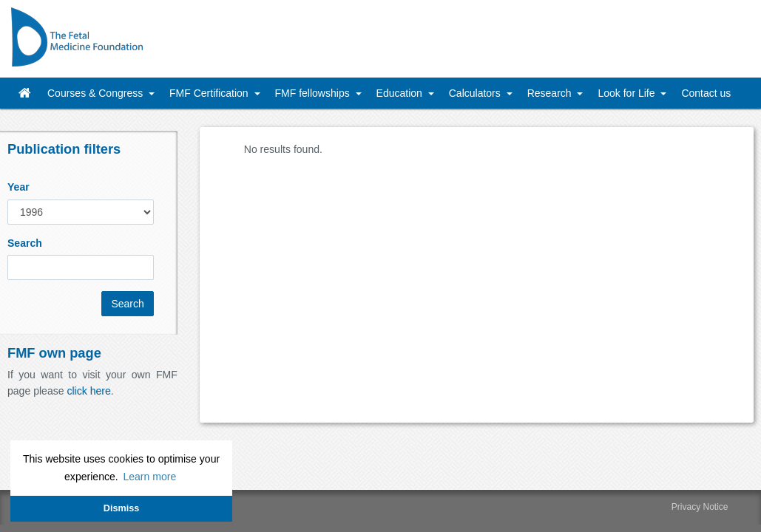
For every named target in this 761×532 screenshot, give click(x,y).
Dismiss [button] (121, 508)
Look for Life (628, 93)
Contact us (706, 93)
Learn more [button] (149, 477)
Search (25, 243)
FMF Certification (210, 93)
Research (551, 93)
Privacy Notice (700, 507)
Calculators (476, 93)
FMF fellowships (314, 93)
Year (18, 187)
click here (88, 391)
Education (401, 93)
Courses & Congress (97, 93)
